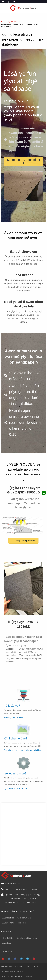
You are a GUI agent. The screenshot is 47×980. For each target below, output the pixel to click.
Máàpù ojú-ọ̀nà (27, 976)
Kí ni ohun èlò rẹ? (16, 742)
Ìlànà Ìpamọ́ (15, 976)
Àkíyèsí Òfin (6, 976)
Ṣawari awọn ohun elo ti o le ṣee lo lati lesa (23, 753)
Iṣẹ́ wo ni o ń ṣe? (15, 777)
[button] (23, 161)
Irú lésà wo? (12, 709)
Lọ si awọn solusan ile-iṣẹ (15, 792)
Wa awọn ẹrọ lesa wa (13, 721)
